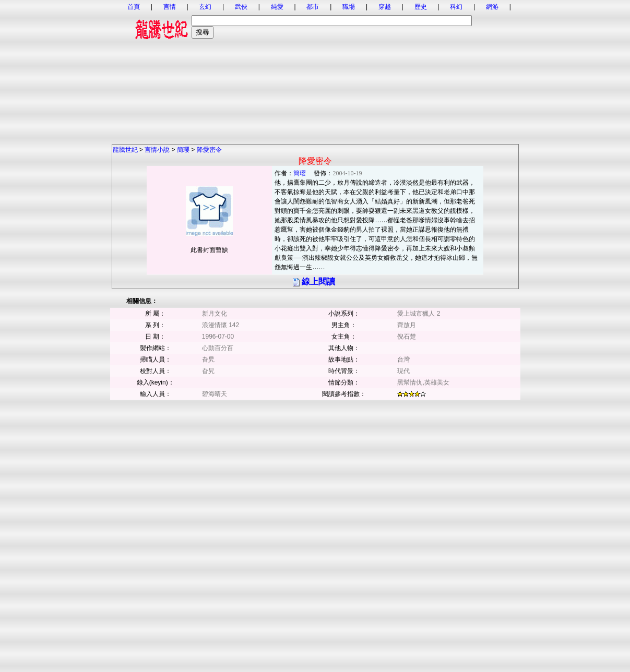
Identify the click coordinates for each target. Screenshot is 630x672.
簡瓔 (183, 150)
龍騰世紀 (125, 150)
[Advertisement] (315, 70)
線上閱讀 (318, 281)
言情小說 (157, 150)
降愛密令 (209, 150)
